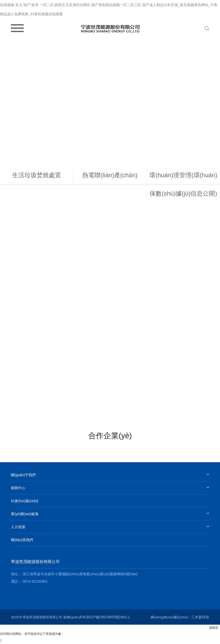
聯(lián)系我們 (22, 540)
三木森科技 (200, 617)
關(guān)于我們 (23, 475)
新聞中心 (18, 488)
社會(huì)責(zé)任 (25, 501)
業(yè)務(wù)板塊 (25, 514)
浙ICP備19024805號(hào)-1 (108, 617)
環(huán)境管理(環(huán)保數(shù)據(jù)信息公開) (183, 184)
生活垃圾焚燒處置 (37, 175)
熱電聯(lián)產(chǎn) (110, 175)
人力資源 (18, 527)
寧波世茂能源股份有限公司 (35, 562)
